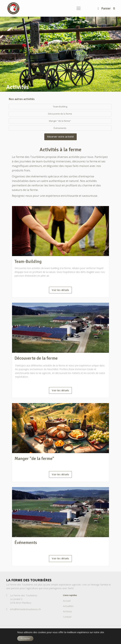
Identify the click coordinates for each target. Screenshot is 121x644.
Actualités (68, 606)
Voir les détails (60, 290)
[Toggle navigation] (79, 8)
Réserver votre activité (60, 137)
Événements (26, 543)
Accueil (67, 601)
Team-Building (28, 262)
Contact (67, 617)
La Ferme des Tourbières (29, 580)
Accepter (25, 638)
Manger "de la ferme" (34, 459)
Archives (68, 611)
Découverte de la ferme (36, 358)
